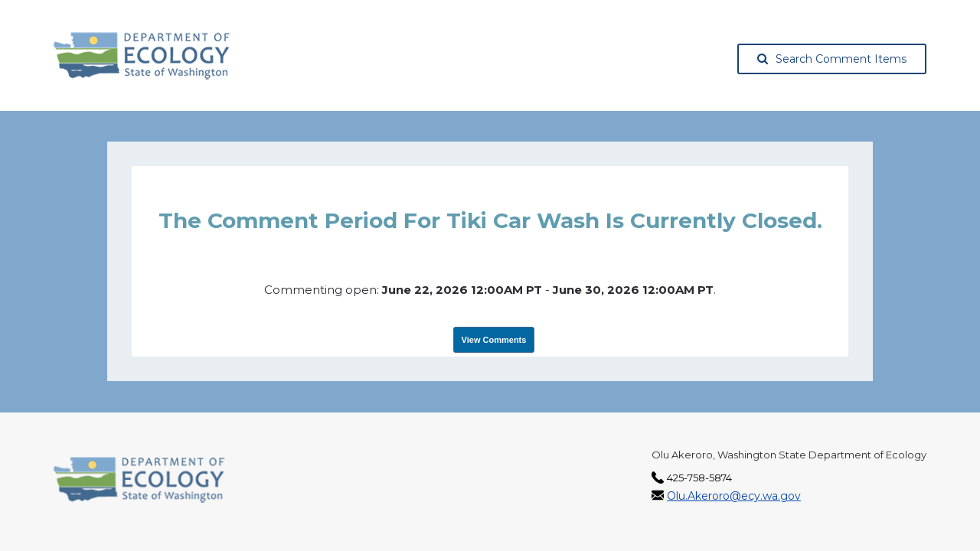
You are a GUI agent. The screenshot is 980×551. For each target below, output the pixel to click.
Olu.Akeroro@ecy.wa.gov (734, 496)
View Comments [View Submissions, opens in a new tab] (494, 340)
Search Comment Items (832, 59)
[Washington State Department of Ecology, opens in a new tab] (142, 56)
